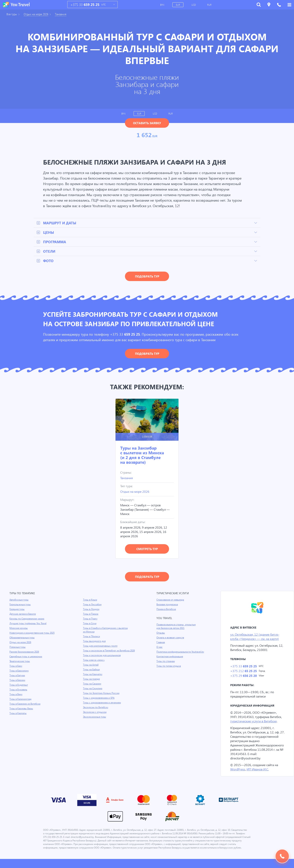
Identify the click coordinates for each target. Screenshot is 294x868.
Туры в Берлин (18, 681)
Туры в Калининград (21, 699)
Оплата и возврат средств (171, 638)
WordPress (238, 775)
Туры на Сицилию (93, 689)
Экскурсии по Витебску (96, 708)
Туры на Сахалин (92, 684)
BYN (162, 5)
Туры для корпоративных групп (101, 646)
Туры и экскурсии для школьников (102, 656)
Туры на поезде (92, 679)
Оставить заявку (147, 123)
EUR (178, 5)
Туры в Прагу (90, 619)
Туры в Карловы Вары (22, 709)
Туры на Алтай (91, 665)
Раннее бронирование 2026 (25, 652)
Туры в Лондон (91, 610)
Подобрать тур (147, 277)
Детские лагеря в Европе (23, 614)
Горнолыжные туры (20, 605)
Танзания (63, 14)
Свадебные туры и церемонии (26, 657)
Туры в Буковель (19, 690)
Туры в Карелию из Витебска (25, 704)
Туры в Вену (16, 695)
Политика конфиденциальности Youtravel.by (181, 652)
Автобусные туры (19, 600)
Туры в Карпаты (18, 714)
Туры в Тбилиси (92, 637)
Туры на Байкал (92, 670)
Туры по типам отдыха (169, 666)
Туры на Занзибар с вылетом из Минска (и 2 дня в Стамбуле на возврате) (142, 455)
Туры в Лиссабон (92, 605)
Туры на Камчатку (93, 675)
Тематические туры (20, 662)
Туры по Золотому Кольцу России (102, 694)
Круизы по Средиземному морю (27, 619)
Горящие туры (17, 610)
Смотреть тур (147, 549)
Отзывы (161, 633)
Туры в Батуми (18, 676)
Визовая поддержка (168, 605)
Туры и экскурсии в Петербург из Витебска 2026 (110, 651)
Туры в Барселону (19, 671)
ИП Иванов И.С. (258, 775)
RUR (210, 5)
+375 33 (85, 5)
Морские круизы (19, 629)
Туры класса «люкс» (94, 660)
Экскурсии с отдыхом (95, 712)
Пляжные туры (18, 647)
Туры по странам (166, 662)
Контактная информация (170, 657)
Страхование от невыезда (171, 600)
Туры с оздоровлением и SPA (99, 698)
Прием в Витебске (166, 610)
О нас (159, 647)
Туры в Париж (91, 614)
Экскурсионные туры (95, 717)
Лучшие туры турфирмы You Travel (29, 624)
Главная (161, 643)
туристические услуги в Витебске (255, 722)
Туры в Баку (16, 666)
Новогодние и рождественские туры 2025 (33, 633)
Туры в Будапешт (19, 685)
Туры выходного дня (94, 642)
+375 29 (243, 677)
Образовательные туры (23, 638)
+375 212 (243, 672)
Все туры (12, 14)
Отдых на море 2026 (37, 14)
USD (194, 5)
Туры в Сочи (90, 624)
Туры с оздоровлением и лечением (103, 703)
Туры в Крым (90, 600)
